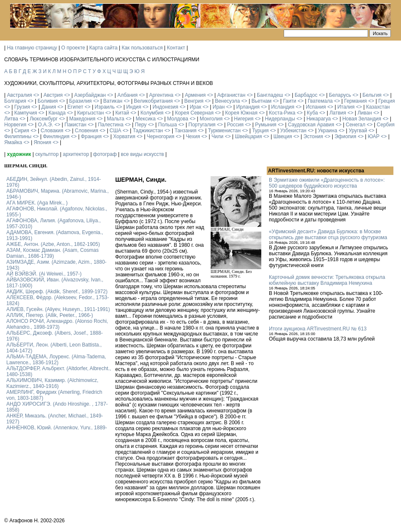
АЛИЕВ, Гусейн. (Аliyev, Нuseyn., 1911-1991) (58, 309)
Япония (43, 142)
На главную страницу (32, 48)
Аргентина (161, 95)
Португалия (202, 125)
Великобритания (153, 101)
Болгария (15, 101)
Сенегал (355, 125)
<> (36, 95)
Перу (141, 125)
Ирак (195, 107)
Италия (346, 107)
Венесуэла (227, 101)
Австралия (19, 95)
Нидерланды (280, 119)
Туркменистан (224, 131)
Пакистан (76, 125)
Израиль (104, 107)
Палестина (111, 125)
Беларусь (340, 95)
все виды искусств (142, 154)
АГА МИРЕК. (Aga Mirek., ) (37, 203)
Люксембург (44, 119)
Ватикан (113, 101)
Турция (260, 131)
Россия (235, 125)
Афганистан (231, 95)
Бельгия (372, 95)
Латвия (337, 113)
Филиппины (18, 136)
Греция (386, 101)
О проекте (73, 48)
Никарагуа (319, 119)
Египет (75, 107)
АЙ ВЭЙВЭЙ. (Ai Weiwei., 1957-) (44, 274)
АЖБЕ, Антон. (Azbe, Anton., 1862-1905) (53, 244)
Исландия (283, 107)
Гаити (289, 101)
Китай (122, 113)
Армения (195, 95)
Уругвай (358, 131)
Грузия (22, 107)
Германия (355, 101)
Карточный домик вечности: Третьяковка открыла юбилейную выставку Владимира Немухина (327, 280)
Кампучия (26, 113)
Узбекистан (293, 131)
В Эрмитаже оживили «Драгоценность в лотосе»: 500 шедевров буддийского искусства (327, 183)
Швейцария (248, 136)
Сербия (386, 125)
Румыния (266, 125)
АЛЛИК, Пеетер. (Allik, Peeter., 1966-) (50, 315)
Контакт (176, 48)
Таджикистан (148, 131)
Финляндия (56, 136)
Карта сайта (104, 48)
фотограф (105, 154)
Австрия (53, 95)
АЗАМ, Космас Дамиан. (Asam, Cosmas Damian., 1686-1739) (53, 253)
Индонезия (166, 107)
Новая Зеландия (362, 119)
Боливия (48, 101)
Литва (11, 119)
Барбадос (306, 95)
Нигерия (244, 119)
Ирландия (248, 107)
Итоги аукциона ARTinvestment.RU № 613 (318, 329)
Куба (312, 113)
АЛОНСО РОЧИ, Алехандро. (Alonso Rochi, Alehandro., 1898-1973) (57, 324)
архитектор (76, 154)
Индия (134, 107)
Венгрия (194, 101)
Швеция (283, 136)
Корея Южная (241, 113)
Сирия (22, 131)
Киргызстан (91, 113)
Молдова (178, 119)
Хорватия (124, 136)
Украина (328, 131)
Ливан (365, 113)
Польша (168, 125)
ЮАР (374, 136)
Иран (219, 107)
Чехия (193, 136)
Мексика (145, 119)
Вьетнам (262, 101)
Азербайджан (90, 95)
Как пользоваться (142, 48)
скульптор (47, 154)
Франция (91, 136)
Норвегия (15, 125)
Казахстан (378, 107)
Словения (86, 131)
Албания (127, 95)
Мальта (115, 119)
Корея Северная (194, 113)
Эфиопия (345, 136)
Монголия (211, 119)
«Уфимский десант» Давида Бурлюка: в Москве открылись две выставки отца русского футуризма (328, 235)
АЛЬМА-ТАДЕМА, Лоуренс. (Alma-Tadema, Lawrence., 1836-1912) (56, 360)
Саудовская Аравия (311, 125)
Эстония (313, 136)
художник (19, 154)
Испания (316, 107)
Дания (49, 107)
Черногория (161, 136)
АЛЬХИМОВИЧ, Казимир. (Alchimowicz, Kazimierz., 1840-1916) (52, 383)
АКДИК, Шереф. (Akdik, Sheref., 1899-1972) (57, 292)
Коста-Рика (282, 113)
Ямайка (13, 142)
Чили (217, 136)
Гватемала (320, 101)
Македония (82, 119)
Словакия (52, 131)
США (116, 131)
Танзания (185, 131)
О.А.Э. (46, 125)
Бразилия (81, 101)
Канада (57, 113)
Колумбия (152, 113)
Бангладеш (270, 95)
